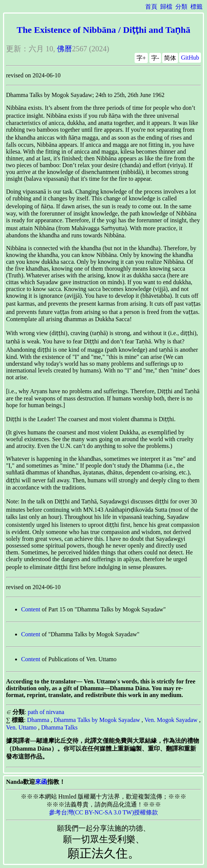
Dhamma (38, 720)
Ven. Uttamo (21, 727)
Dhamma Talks (59, 727)
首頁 (151, 7)
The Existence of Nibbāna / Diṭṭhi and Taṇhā (103, 30)
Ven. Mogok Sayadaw (171, 720)
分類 (181, 7)
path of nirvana (46, 712)
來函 (41, 782)
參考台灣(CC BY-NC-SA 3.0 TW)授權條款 (104, 812)
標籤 (196, 7)
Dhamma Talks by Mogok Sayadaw (97, 720)
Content (31, 609)
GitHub (190, 58)
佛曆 (64, 49)
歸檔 (166, 7)
